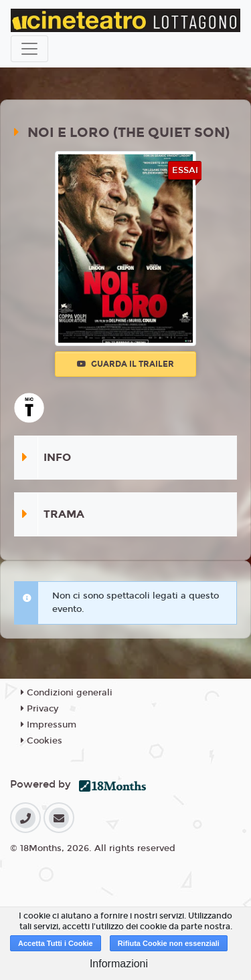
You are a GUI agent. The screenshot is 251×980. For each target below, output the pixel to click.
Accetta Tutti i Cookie (56, 943)
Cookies (41, 741)
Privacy (39, 709)
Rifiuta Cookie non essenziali (169, 943)
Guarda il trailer (125, 364)
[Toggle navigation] (29, 49)
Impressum (49, 725)
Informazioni (119, 964)
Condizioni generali (67, 693)
